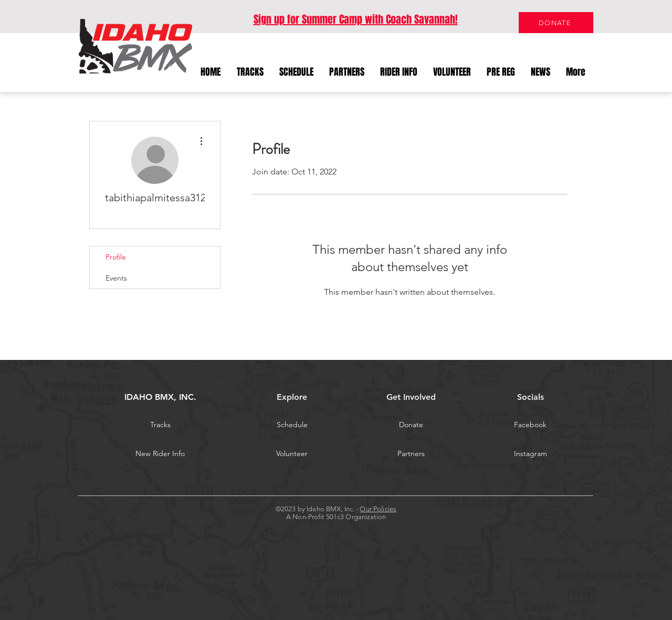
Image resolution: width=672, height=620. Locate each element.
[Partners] (411, 454)
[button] (399, 72)
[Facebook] (530, 425)
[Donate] (411, 425)
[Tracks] (160, 425)
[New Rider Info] (160, 454)
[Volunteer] (292, 454)
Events (116, 278)
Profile (116, 257)
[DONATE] (556, 23)
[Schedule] (292, 425)
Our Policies (378, 509)
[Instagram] (530, 454)
